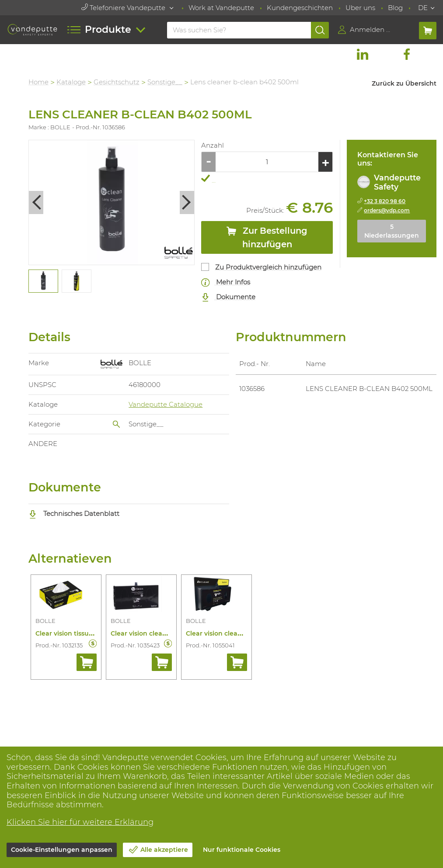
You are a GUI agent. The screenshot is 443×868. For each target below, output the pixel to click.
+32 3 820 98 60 (385, 201)
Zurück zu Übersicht (404, 83)
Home (38, 82)
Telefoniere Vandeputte (124, 8)
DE (423, 8)
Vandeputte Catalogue (166, 404)
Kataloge (71, 82)
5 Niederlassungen (392, 231)
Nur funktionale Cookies (242, 850)
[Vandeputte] (32, 29)
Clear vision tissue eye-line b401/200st (96, 633)
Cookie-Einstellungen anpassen (62, 850)
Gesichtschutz (117, 82)
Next (187, 202)
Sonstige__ (165, 82)
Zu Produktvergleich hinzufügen (268, 267)
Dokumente (228, 297)
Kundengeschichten (300, 8)
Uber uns (360, 8)
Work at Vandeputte (221, 8)
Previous (36, 202)
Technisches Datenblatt (74, 514)
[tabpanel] (43, 281)
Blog (395, 8)
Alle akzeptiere (164, 850)
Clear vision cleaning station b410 (164, 633)
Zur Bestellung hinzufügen (267, 237)
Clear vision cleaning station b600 (240, 633)
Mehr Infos (226, 282)
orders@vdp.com (387, 210)
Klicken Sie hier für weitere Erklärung (80, 822)
